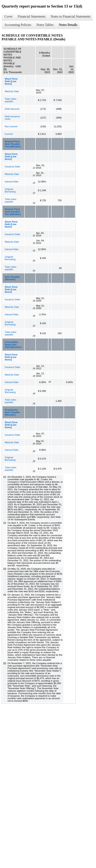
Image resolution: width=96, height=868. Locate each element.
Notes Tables (45, 25)
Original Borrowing (10, 190)
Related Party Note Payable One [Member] (13, 144)
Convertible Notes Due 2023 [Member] (13, 345)
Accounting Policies (18, 25)
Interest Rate (12, 182)
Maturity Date (12, 91)
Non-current (11, 126)
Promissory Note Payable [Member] (12, 412)
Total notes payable (11, 100)
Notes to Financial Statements (71, 16)
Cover (8, 16)
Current (9, 134)
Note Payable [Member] (12, 278)
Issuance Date (12, 167)
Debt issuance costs (12, 118)
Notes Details (68, 25)
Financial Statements (32, 16)
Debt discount (12, 109)
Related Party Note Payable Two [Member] (13, 212)
